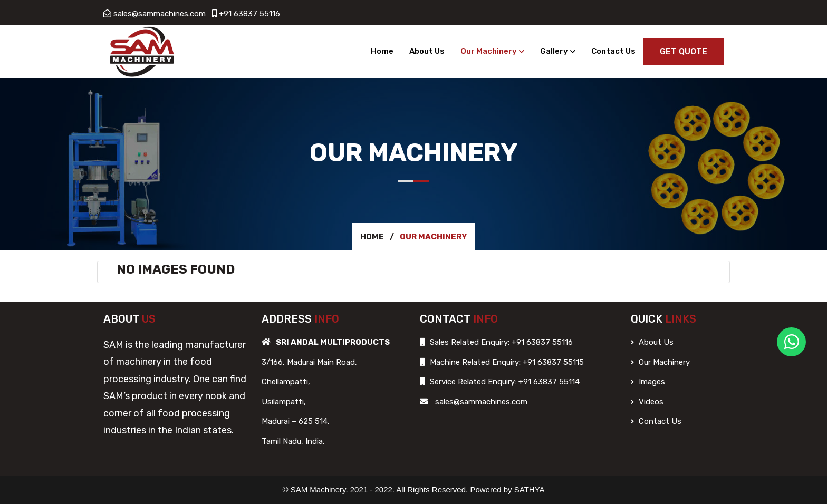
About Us (427, 51)
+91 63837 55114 (548, 382)
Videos (647, 402)
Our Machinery (489, 51)
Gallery (554, 51)
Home (382, 51)
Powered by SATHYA (507, 490)
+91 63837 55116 (249, 14)
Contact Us (613, 51)
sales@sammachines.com (160, 14)
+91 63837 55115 (552, 362)
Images (648, 382)
